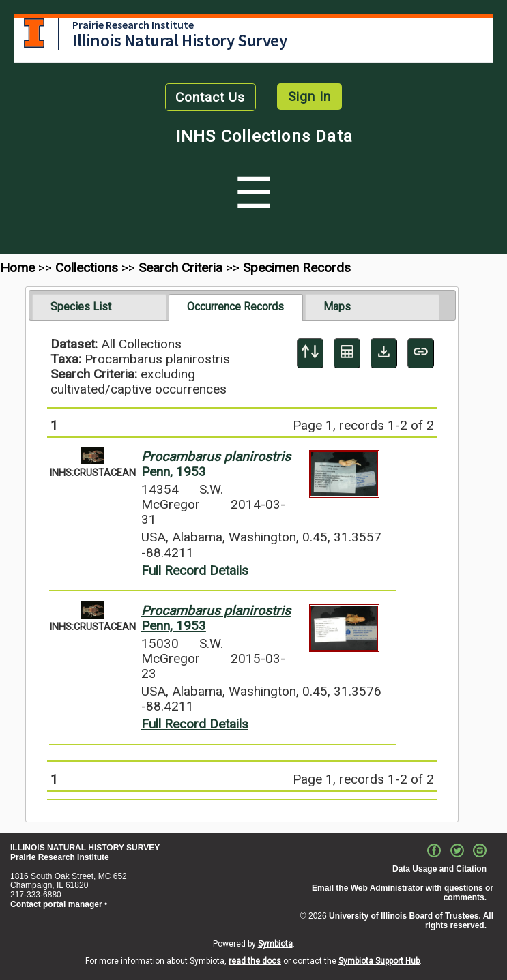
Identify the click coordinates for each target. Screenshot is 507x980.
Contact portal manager (56, 904)
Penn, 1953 (216, 464)
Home (17, 268)
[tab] (99, 307)
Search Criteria (180, 268)
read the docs (255, 961)
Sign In (309, 96)
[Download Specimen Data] (384, 353)
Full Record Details (195, 570)
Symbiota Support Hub (379, 961)
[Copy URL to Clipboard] (421, 353)
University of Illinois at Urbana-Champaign (34, 33)
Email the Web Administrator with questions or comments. (403, 893)
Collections (87, 268)
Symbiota (275, 944)
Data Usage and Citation (439, 869)
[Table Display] (347, 353)
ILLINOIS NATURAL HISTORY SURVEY (85, 848)
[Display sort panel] (310, 353)
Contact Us (210, 97)
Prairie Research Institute (133, 25)
